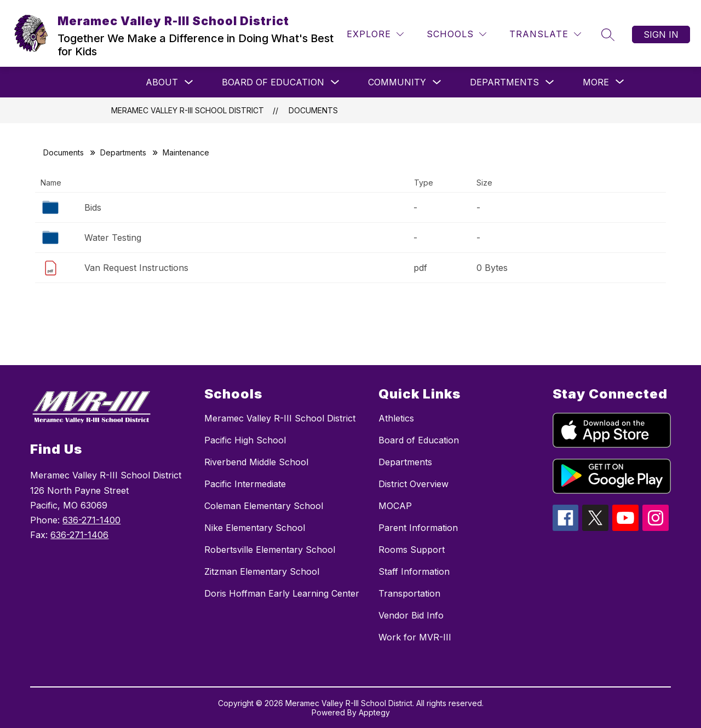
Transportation (409, 593)
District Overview (413, 484)
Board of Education (273, 82)
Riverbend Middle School (256, 462)
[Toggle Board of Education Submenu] (335, 82)
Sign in (661, 34)
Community (397, 82)
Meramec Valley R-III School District (188, 110)
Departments (504, 82)
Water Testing (113, 238)
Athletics (396, 418)
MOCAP (395, 506)
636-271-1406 (79, 535)
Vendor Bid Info (411, 615)
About (162, 82)
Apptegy (374, 712)
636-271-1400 (91, 520)
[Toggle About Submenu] (189, 82)
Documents (313, 110)
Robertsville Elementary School (270, 550)
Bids (93, 207)
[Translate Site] (545, 34)
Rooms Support (412, 550)
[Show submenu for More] (596, 82)
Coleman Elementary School (264, 506)
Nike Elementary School (255, 528)
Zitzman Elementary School (262, 571)
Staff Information (414, 571)
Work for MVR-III (415, 637)
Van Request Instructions (136, 268)
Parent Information (418, 528)
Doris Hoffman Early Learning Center (282, 593)
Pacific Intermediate (245, 484)
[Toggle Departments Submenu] (550, 82)
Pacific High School (245, 440)
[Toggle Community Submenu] (437, 82)
